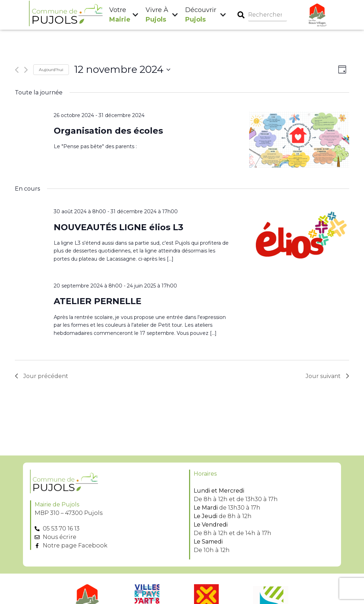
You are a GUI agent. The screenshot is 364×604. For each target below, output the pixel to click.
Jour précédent (42, 376)
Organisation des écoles (108, 131)
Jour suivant (327, 376)
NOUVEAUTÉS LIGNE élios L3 (119, 227)
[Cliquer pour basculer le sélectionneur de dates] (122, 70)
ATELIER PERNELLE (98, 301)
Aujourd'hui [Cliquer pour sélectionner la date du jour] (51, 69)
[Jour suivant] (26, 70)
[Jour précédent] (17, 70)
